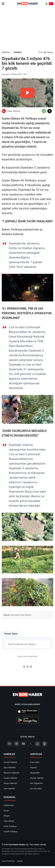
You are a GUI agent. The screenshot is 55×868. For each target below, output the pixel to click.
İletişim (7, 816)
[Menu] (3, 4)
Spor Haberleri (10, 768)
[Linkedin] (9, 744)
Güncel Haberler (10, 762)
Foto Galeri (35, 762)
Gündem (18, 52)
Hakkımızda (9, 805)
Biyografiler (35, 773)
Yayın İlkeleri (9, 821)
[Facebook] (45, 744)
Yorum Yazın (11, 634)
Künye (6, 811)
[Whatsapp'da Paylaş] (44, 111)
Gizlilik (20, 861)
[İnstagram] (38, 744)
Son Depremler (36, 783)
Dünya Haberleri (10, 783)
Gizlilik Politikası (11, 832)
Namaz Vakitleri (37, 778)
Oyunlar (33, 768)
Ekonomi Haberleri (11, 773)
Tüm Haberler (9, 789)
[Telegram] (16, 744)
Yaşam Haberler (10, 778)
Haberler (6, 52)
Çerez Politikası (8, 861)
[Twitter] (31, 744)
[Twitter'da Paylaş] (50, 111)
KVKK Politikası (10, 826)
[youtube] (23, 744)
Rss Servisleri (36, 789)
